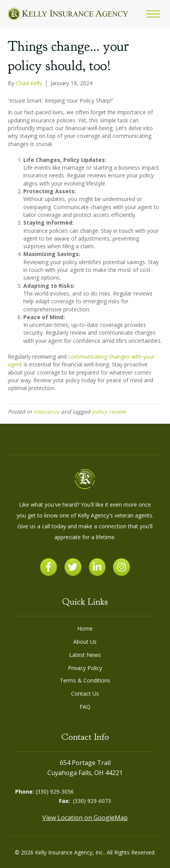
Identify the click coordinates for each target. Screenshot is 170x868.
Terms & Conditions (85, 680)
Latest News (85, 655)
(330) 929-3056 (55, 792)
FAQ (85, 707)
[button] (153, 14)
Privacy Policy (85, 668)
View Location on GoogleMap (85, 818)
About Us (85, 642)
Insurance (46, 412)
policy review (109, 412)
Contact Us (85, 694)
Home (85, 628)
